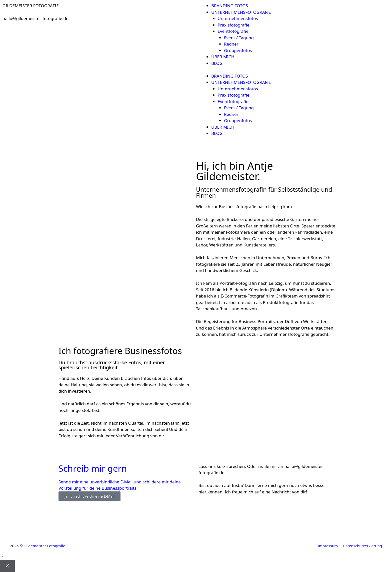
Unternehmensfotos (238, 18)
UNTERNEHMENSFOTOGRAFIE (241, 12)
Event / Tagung (239, 38)
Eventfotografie (233, 31)
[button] (2, 557)
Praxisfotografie (234, 25)
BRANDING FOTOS (230, 6)
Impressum (328, 546)
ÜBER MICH (223, 57)
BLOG (217, 63)
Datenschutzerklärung (362, 546)
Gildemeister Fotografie (44, 546)
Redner (231, 44)
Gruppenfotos (238, 50)
